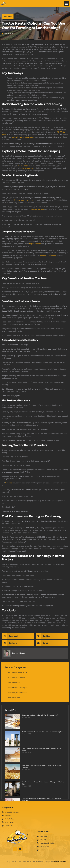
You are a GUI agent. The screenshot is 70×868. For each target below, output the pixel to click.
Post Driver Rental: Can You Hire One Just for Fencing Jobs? (43, 732)
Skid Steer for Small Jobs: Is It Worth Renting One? (40, 715)
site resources (27, 168)
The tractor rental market (24, 200)
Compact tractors (37, 209)
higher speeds (35, 244)
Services (9, 483)
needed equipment (48, 255)
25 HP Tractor (23, 166)
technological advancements (23, 137)
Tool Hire (8, 16)
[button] (66, 4)
